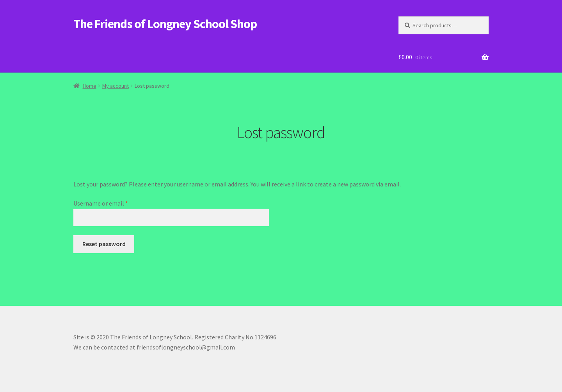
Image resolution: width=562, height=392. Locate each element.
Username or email (112, 203)
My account (116, 86)
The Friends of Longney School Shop (165, 24)
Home (90, 86)
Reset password (104, 244)
